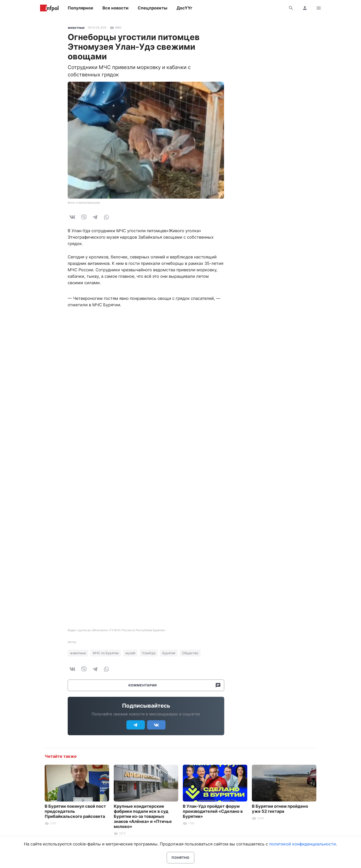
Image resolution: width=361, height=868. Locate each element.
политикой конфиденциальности (303, 844)
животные (76, 27)
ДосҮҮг (184, 8)
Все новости (115, 8)
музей (130, 653)
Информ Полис (49, 8)
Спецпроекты (153, 8)
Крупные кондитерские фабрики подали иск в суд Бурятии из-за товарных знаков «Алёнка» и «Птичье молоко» (143, 816)
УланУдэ (149, 653)
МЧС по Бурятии (106, 653)
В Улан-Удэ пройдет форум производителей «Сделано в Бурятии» (213, 811)
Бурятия (169, 653)
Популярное (80, 8)
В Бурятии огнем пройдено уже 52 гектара (280, 809)
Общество (190, 653)
